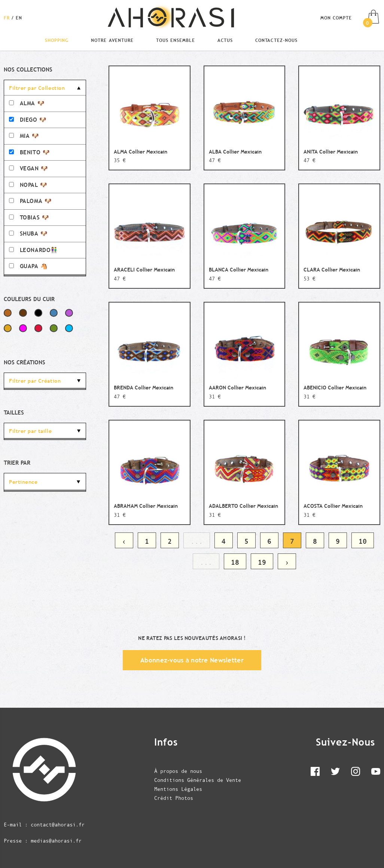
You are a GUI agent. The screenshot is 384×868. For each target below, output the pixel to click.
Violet (69, 313)
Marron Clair (8, 313)
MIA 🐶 (24, 136)
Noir (38, 313)
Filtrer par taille (30, 431)
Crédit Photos (174, 798)
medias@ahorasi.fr (56, 841)
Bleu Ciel (69, 328)
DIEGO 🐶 (28, 120)
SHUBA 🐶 (28, 233)
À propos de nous (178, 771)
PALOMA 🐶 (30, 201)
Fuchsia (23, 328)
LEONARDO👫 (33, 250)
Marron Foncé (23, 313)
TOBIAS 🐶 (29, 217)
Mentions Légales (178, 789)
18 (235, 562)
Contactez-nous (276, 40)
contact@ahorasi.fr (58, 825)
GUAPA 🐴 (28, 266)
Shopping (57, 40)
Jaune (8, 328)
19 (262, 562)
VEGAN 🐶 (29, 168)
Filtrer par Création (35, 381)
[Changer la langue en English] (19, 18)
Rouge (38, 328)
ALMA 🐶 (27, 103)
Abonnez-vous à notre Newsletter (192, 660)
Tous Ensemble (176, 40)
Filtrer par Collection (37, 88)
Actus (225, 40)
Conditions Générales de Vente (198, 780)
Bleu (54, 313)
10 (363, 541)
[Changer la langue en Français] (8, 18)
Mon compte (336, 18)
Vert (54, 328)
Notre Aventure (112, 40)
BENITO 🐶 (29, 152)
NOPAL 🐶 (28, 185)
